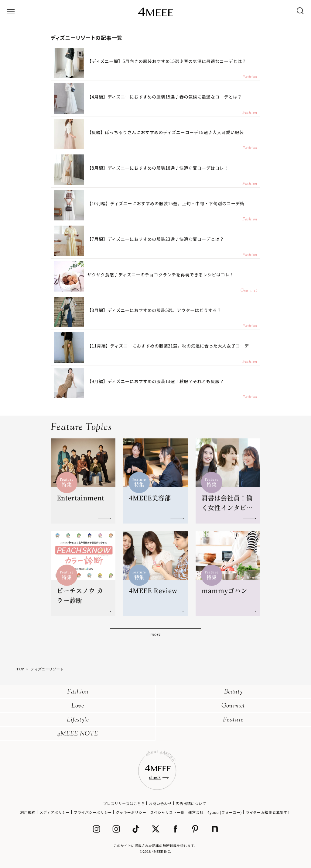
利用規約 (28, 812)
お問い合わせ (160, 803)
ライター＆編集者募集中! (267, 812)
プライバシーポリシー (93, 812)
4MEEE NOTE (78, 734)
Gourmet (233, 706)
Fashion (78, 692)
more (155, 635)
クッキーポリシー (131, 812)
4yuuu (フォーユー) (225, 812)
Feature (233, 720)
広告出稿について (191, 803)
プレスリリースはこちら (124, 803)
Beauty (233, 692)
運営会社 (196, 812)
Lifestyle (78, 720)
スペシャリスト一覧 (167, 812)
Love (78, 706)
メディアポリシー (55, 812)
